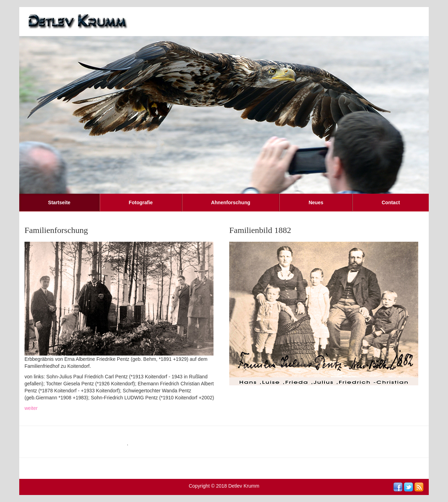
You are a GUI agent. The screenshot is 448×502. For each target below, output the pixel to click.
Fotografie (141, 202)
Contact (391, 202)
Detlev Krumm (244, 486)
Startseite (59, 202)
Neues (316, 202)
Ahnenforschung (231, 202)
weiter (31, 408)
